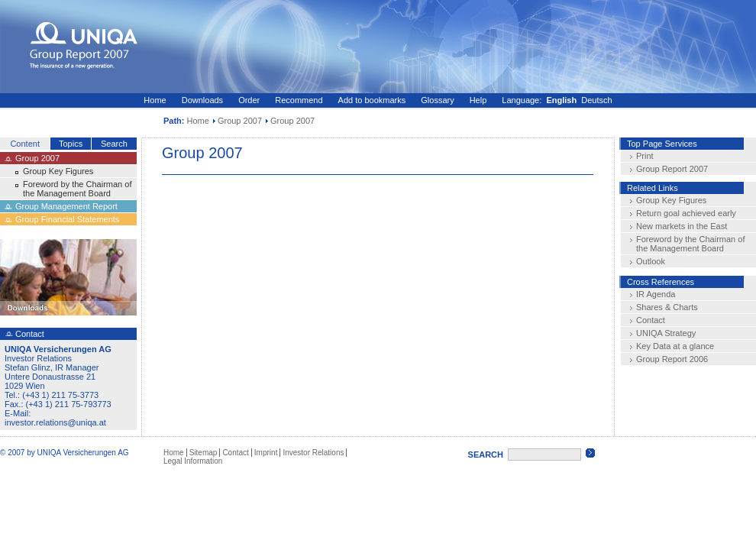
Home (155, 100)
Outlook (651, 261)
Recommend (299, 100)
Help (478, 100)
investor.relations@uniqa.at (55, 422)
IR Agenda (656, 294)
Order (249, 100)
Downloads (202, 100)
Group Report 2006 (672, 359)
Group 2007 (240, 121)
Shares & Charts (667, 307)
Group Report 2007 (672, 169)
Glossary (437, 100)
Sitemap (204, 453)
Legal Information (193, 461)
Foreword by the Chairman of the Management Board (77, 189)
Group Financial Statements (67, 219)
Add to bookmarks (372, 100)
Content (25, 144)
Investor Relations (313, 453)
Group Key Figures (58, 171)
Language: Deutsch (557, 100)
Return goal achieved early (686, 213)
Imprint (266, 453)
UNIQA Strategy (666, 333)
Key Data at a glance (675, 346)
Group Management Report (66, 206)
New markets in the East (682, 226)
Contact (651, 320)
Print (645, 156)
